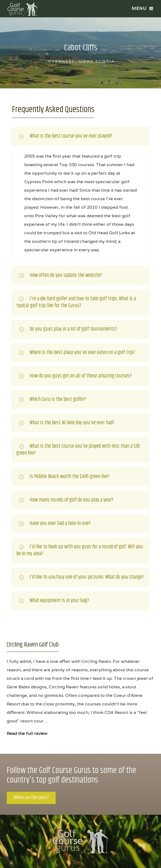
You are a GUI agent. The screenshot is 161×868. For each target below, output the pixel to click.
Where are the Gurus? (31, 798)
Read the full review (27, 733)
